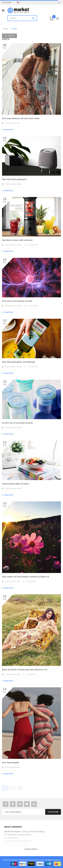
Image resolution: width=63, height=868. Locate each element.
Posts (14, 29)
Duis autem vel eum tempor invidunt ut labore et (25, 577)
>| (20, 788)
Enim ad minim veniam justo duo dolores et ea (25, 670)
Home (6, 29)
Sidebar (10, 36)
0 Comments (33, 245)
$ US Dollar (8, 2)
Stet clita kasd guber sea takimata (19, 362)
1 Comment (31, 674)
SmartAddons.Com (36, 860)
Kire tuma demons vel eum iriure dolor (21, 118)
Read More (8, 130)
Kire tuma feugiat (10, 762)
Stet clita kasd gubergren (14, 179)
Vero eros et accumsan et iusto (17, 301)
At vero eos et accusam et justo (17, 423)
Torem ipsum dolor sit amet (15, 484)
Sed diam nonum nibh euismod (17, 240)
